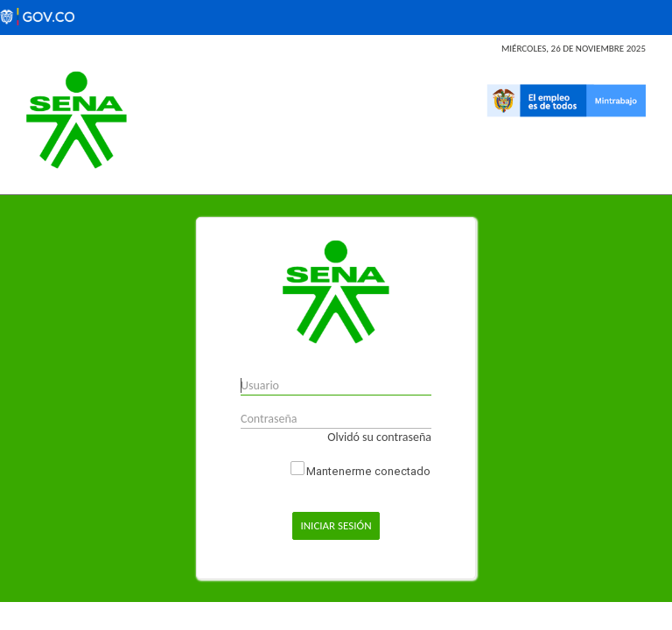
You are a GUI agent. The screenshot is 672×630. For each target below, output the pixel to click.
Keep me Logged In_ (297, 468)
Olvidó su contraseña (379, 437)
